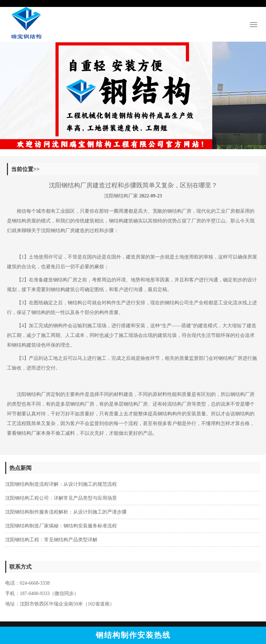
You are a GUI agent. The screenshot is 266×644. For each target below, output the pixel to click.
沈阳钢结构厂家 (121, 196)
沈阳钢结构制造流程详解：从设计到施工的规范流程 (61, 484)
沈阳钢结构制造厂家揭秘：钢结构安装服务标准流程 (61, 526)
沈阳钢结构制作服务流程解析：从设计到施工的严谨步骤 (66, 512)
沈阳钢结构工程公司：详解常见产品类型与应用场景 (61, 498)
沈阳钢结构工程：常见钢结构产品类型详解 (51, 540)
